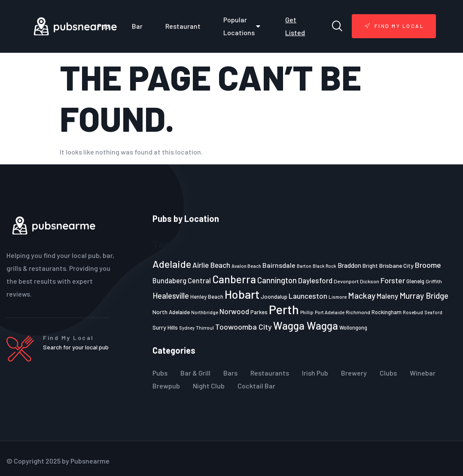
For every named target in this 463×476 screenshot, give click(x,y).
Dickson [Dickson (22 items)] (370, 281)
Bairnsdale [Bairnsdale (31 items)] (279, 265)
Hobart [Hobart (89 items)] (242, 294)
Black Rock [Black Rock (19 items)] (324, 266)
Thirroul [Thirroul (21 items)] (205, 327)
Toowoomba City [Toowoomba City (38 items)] (244, 327)
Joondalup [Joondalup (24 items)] (274, 297)
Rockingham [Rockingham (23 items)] (387, 312)
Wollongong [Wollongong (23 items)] (353, 327)
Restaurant (183, 26)
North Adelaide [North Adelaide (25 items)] (171, 312)
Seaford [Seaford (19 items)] (433, 312)
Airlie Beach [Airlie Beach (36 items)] (211, 265)
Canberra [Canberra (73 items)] (234, 279)
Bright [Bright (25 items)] (370, 266)
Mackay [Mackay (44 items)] (362, 296)
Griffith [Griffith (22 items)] (434, 281)
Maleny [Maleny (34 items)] (387, 296)
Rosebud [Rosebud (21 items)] (413, 312)
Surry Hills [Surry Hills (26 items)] (165, 327)
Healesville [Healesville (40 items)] (171, 296)
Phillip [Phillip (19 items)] (307, 312)
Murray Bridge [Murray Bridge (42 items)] (424, 296)
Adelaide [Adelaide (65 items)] (172, 264)
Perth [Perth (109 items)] (284, 309)
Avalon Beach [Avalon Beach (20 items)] (246, 266)
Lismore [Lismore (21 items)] (338, 297)
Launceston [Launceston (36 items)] (308, 296)
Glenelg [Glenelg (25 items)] (415, 281)
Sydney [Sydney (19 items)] (187, 328)
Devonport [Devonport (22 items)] (346, 281)
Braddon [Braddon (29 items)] (349, 265)
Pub (103, 26)
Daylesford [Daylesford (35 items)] (315, 280)
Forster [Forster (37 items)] (393, 280)
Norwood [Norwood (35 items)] (234, 311)
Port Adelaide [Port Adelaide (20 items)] (330, 312)
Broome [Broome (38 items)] (428, 265)
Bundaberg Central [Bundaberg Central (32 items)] (182, 280)
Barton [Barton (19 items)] (304, 266)
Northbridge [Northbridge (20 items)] (205, 312)
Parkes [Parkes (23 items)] (259, 312)
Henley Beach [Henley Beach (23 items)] (207, 297)
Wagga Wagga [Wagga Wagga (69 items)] (306, 325)
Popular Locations (243, 26)
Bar (137, 26)
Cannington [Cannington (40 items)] (277, 280)
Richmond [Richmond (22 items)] (358, 312)
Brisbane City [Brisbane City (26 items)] (396, 265)
